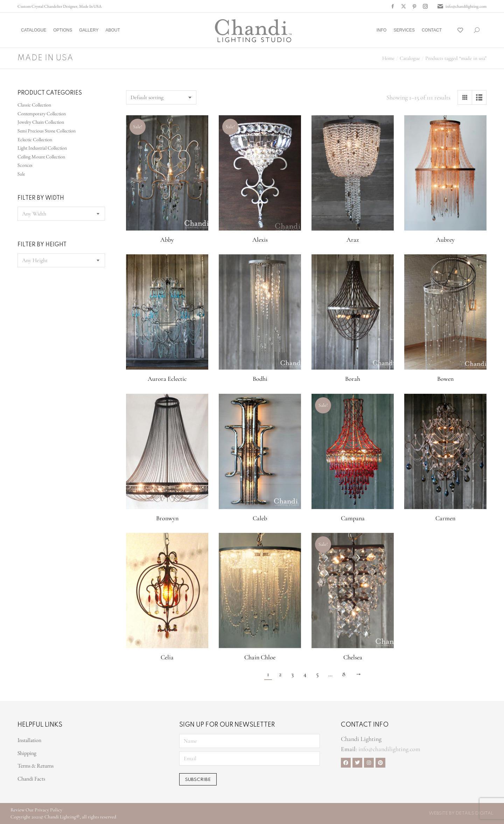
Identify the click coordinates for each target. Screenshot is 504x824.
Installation (29, 740)
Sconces (25, 165)
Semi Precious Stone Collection (47, 131)
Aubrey (445, 240)
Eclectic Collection (35, 139)
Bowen (445, 379)
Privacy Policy (48, 810)
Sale (21, 174)
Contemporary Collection (42, 114)
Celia (167, 657)
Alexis (260, 240)
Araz (353, 240)
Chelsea (353, 657)
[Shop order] (161, 97)
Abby (167, 240)
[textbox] (34, 214)
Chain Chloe (260, 657)
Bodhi (260, 379)
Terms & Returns (36, 766)
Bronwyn (167, 518)
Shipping (27, 753)
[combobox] (61, 214)
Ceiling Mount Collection (41, 157)
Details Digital (475, 813)
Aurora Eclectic (167, 379)
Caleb (260, 518)
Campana (353, 518)
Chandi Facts (31, 779)
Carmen (445, 518)
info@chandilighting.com (462, 6)
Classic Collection (34, 105)
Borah (353, 379)
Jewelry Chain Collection (41, 122)
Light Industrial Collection (42, 148)
